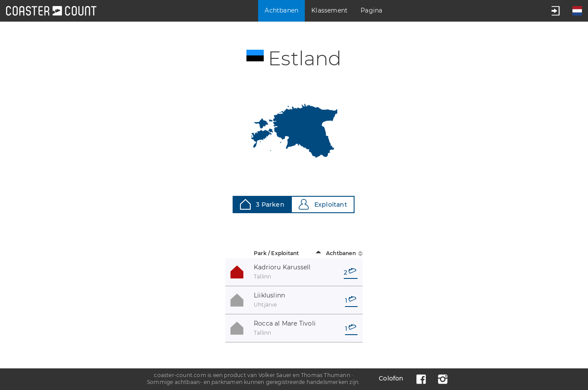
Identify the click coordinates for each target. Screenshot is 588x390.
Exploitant (323, 204)
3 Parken (262, 204)
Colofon (391, 378)
